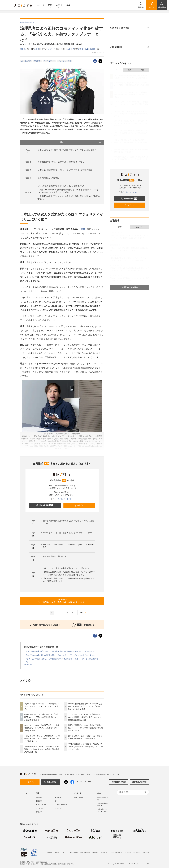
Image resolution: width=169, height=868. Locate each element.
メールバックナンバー (62, 499)
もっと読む (29, 664)
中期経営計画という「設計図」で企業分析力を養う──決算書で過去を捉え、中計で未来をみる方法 (86, 747)
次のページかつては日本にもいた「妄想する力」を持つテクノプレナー (62, 601)
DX (56, 801)
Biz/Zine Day (79, 797)
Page (28, 162)
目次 (81, 142)
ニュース (41, 5)
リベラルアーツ (49, 61)
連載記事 (39, 812)
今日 (117, 70)
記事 (50, 5)
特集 (68, 5)
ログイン (79, 505)
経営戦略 (58, 797)
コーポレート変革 (61, 805)
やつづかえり (51, 49)
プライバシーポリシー (132, 852)
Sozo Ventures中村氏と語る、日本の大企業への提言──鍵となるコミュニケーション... (61, 651)
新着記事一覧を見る (130, 287)
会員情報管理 (85, 852)
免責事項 (95, 852)
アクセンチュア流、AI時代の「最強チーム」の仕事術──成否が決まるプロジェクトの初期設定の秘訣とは (86, 717)
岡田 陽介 (24, 49)
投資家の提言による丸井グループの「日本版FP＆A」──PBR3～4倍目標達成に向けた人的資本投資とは (42, 717)
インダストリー (41, 805)
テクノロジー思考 (65, 61)
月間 (142, 70)
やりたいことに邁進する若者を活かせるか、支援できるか (61, 186)
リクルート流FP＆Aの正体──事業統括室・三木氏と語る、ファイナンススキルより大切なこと (42, 706)
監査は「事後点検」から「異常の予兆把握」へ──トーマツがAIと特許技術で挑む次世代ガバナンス (86, 728)
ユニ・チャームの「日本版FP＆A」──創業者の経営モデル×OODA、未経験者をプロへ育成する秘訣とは (42, 728)
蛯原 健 (37, 49)
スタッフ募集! (73, 852)
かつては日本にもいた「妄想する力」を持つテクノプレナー (62, 162)
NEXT (83, 613)
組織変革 (39, 801)
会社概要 (104, 852)
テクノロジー (60, 808)
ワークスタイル (41, 808)
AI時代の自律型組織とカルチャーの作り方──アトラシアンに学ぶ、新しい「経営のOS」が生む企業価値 (85, 706)
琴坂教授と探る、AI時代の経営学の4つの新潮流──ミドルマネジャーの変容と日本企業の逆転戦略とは (42, 749)
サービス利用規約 (116, 852)
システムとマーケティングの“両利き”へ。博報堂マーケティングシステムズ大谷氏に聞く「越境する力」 (42, 739)
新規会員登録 (44, 505)
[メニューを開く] (7, 5)
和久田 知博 (70, 49)
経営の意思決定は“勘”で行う (49, 178)
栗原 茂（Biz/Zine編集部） (88, 49)
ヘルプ (50, 852)
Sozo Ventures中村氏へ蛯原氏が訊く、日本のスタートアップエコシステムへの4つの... (61, 655)
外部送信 (146, 852)
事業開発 (37, 61)
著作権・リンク (60, 852)
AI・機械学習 (26, 61)
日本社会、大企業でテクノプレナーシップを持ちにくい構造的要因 (65, 170)
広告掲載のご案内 (119, 782)
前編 (83, 229)
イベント (59, 5)
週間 (129, 70)
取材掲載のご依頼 (139, 782)
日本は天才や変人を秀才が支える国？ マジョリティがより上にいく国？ (67, 150)
